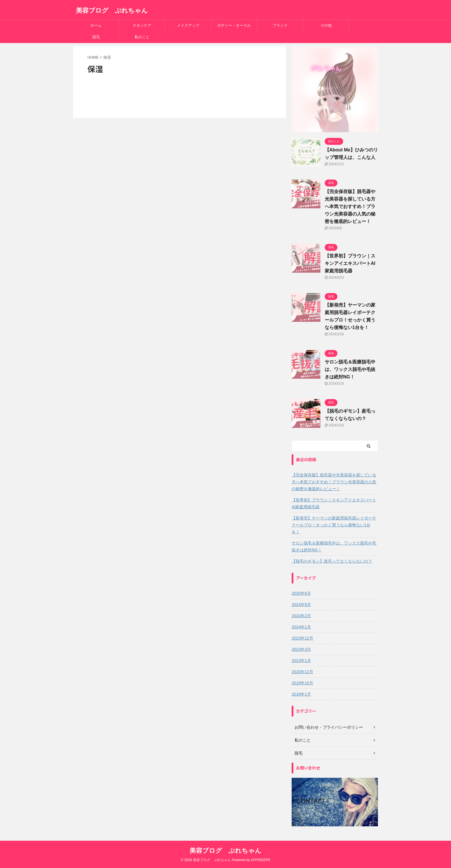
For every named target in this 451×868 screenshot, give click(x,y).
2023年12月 (302, 638)
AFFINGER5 (260, 860)
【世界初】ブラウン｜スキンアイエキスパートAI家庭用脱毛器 (350, 263)
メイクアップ (188, 25)
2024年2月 (301, 616)
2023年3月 (301, 649)
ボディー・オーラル (234, 25)
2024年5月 (301, 605)
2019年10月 (302, 683)
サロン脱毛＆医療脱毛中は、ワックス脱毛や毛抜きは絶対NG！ (350, 369)
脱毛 (96, 37)
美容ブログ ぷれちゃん (112, 10)
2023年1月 (301, 661)
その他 (326, 25)
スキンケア (142, 25)
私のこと (142, 37)
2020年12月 (302, 672)
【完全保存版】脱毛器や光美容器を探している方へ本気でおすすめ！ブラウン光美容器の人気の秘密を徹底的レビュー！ (350, 206)
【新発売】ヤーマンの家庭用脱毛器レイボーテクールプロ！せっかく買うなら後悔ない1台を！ (334, 525)
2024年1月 (301, 627)
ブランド (280, 25)
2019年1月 (301, 694)
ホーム (96, 25)
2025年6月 (301, 593)
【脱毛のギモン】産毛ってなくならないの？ (332, 561)
